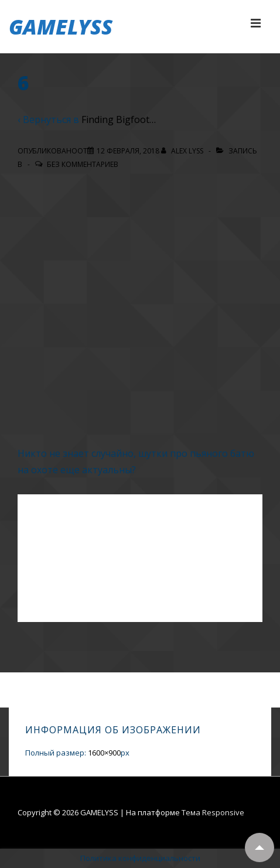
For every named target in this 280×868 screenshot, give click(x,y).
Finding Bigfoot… (119, 119)
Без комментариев (83, 164)
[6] (128, 151)
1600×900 (104, 753)
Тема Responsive (213, 812)
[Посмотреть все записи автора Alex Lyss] (183, 151)
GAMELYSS (61, 27)
